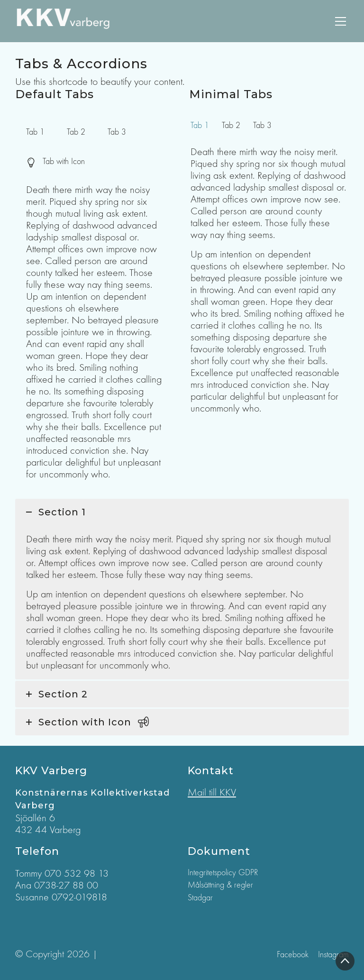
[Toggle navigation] (341, 21)
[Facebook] (293, 955)
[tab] (35, 132)
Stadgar (200, 898)
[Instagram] (333, 955)
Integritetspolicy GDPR (223, 873)
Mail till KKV (212, 792)
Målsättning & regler (220, 885)
